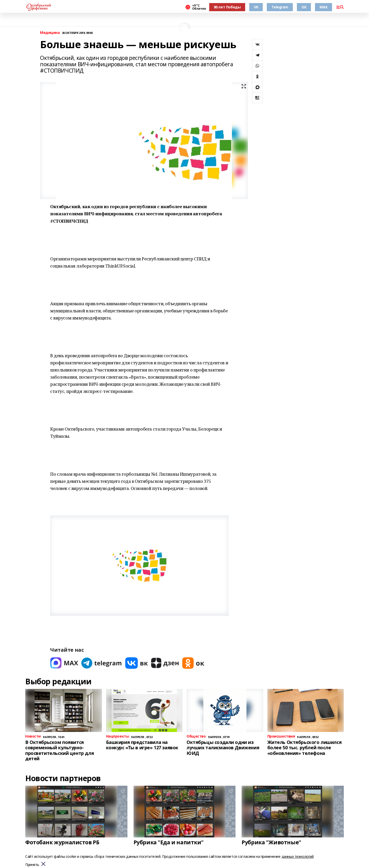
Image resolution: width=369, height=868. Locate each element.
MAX (324, 7)
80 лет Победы (227, 7)
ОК (304, 7)
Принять (32, 865)
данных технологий (298, 856)
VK (256, 7)
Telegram (280, 7)
